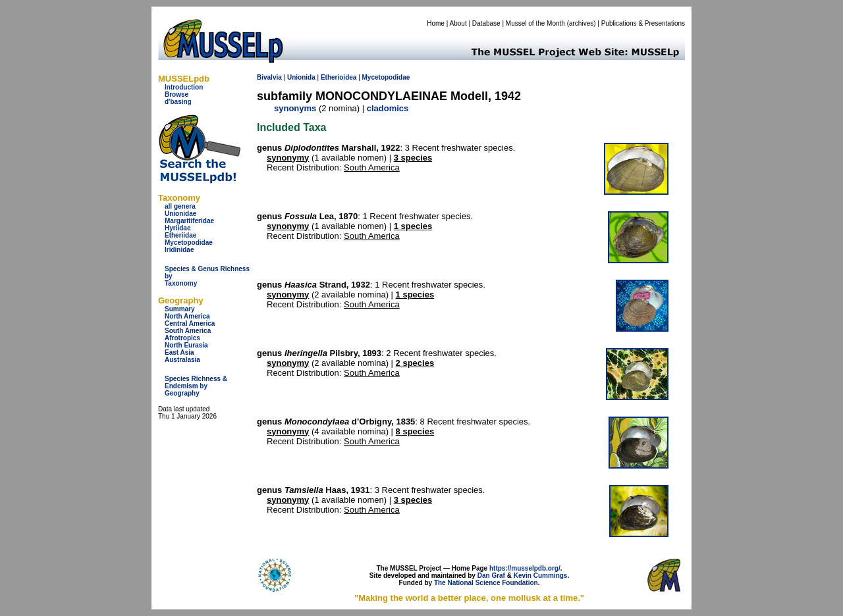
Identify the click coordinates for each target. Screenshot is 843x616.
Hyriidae (177, 228)
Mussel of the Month (535, 23)
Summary (180, 309)
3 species (413, 158)
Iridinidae (179, 250)
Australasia (182, 360)
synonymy (288, 158)
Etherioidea (339, 77)
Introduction (184, 87)
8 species (415, 431)
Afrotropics (182, 338)
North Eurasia (186, 345)
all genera (180, 206)
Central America (190, 323)
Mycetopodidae (189, 243)
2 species (415, 363)
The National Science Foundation (486, 583)
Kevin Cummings (541, 576)
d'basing (178, 102)
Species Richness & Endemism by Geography (196, 386)
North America (187, 316)
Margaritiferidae (189, 221)
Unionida (301, 77)
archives (581, 23)
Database (486, 23)
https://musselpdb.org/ (525, 568)
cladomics (388, 108)
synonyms (295, 108)
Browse (177, 94)
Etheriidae (180, 235)
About (458, 23)
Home (436, 23)
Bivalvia (269, 77)
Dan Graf (491, 576)
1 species (413, 226)
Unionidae (180, 214)
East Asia (179, 352)
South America (188, 331)
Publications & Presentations (643, 23)
